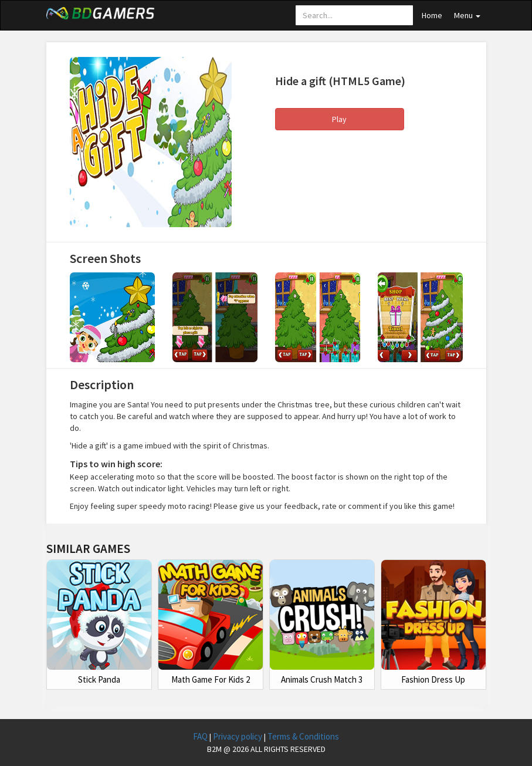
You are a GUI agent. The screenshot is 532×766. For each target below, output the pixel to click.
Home (432, 15)
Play (339, 119)
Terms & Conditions (303, 736)
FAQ (201, 736)
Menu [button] (467, 15)
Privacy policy (238, 736)
